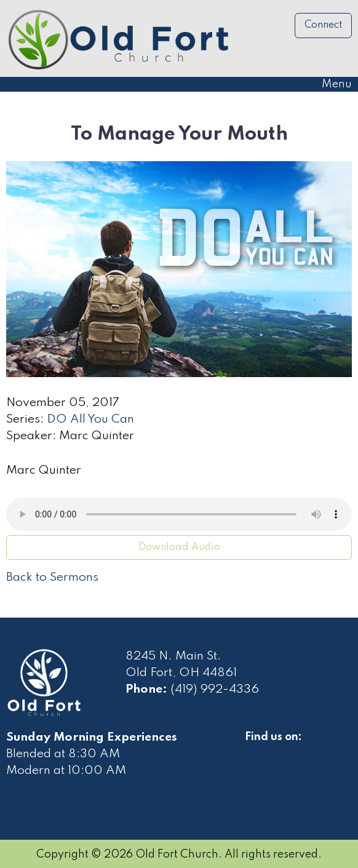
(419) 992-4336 (215, 690)
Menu (331, 84)
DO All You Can (90, 420)
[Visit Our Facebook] (255, 751)
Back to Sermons (52, 578)
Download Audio (179, 547)
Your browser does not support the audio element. (179, 514)
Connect (324, 25)
